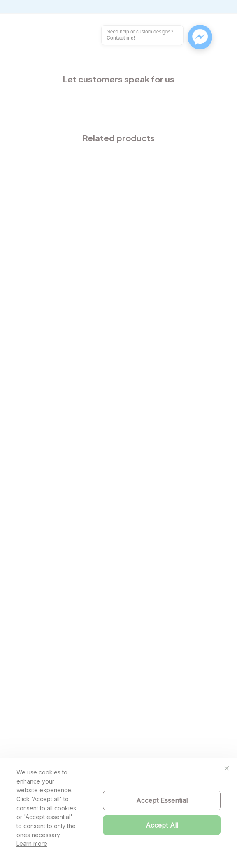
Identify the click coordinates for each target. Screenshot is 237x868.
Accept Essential (162, 800)
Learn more (32, 843)
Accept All (162, 825)
